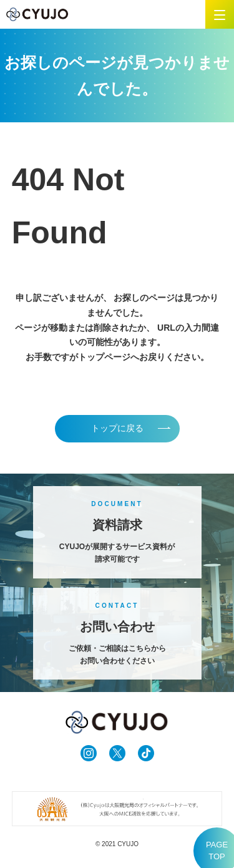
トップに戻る (117, 428)
